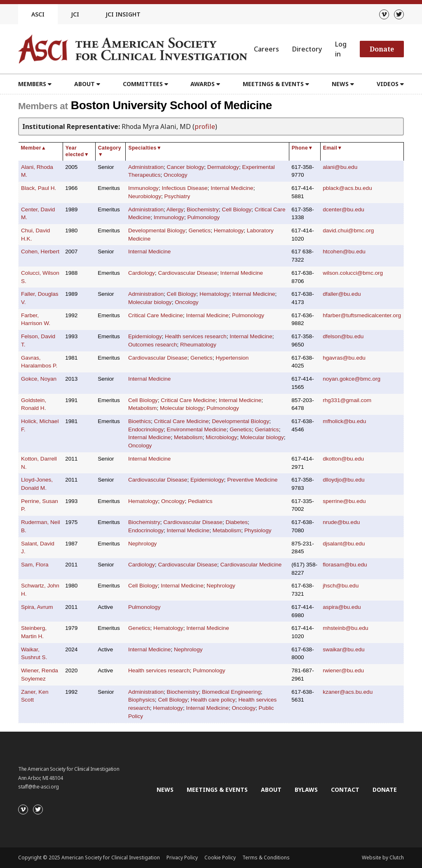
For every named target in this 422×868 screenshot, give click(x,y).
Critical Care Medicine (156, 315)
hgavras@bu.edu (344, 358)
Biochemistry (203, 209)
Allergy (175, 209)
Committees (143, 84)
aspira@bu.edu (342, 607)
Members (32, 84)
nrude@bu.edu (341, 522)
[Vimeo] (384, 14)
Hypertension (232, 358)
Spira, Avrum (37, 607)
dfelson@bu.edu (343, 336)
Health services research (196, 336)
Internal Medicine (232, 188)
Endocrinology (146, 429)
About (84, 84)
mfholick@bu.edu (344, 421)
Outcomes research (153, 345)
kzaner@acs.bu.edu (348, 692)
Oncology (175, 175)
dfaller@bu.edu (342, 294)
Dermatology (223, 167)
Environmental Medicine (197, 429)
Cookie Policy (220, 857)
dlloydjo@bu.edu (343, 480)
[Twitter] (399, 14)
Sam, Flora (35, 565)
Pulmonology (203, 217)
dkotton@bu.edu (343, 459)
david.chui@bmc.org (348, 230)
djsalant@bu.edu (344, 544)
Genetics (199, 230)
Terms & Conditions (266, 857)
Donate (382, 49)
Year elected (77, 151)
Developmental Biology (157, 230)
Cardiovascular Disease (188, 273)
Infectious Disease (184, 188)
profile (205, 126)
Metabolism (143, 408)
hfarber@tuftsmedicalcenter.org (362, 315)
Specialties (145, 148)
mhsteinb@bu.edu (346, 628)
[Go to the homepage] (133, 49)
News (340, 84)
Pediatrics (200, 501)
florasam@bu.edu (345, 565)
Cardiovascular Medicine (251, 565)
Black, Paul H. (39, 188)
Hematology (229, 230)
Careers (266, 49)
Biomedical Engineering (231, 692)
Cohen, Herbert (40, 252)
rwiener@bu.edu (343, 670)
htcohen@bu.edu (344, 252)
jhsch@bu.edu (341, 586)
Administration (146, 167)
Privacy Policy (182, 857)
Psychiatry (177, 196)
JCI (75, 14)
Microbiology (221, 437)
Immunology (143, 188)
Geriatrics (267, 429)
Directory (307, 49)
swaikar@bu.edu (343, 649)
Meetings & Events (273, 84)
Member (34, 148)
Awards (203, 84)
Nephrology (143, 544)
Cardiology (142, 273)
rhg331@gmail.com (347, 400)
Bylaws (306, 790)
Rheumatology (198, 345)
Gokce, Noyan (39, 379)
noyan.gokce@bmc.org (352, 379)
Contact (345, 790)
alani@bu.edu (340, 167)
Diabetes (237, 522)
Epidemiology (145, 336)
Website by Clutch (383, 857)
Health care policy (213, 700)
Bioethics (139, 421)
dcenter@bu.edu (343, 209)
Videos (388, 84)
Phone (302, 148)
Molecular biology (150, 302)
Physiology (258, 530)
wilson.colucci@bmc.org (353, 273)
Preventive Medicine (252, 480)
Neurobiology (145, 196)
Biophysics (142, 700)
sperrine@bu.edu (344, 501)
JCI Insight (123, 14)
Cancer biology (186, 167)
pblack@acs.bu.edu (347, 188)
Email (333, 148)
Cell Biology (237, 209)
